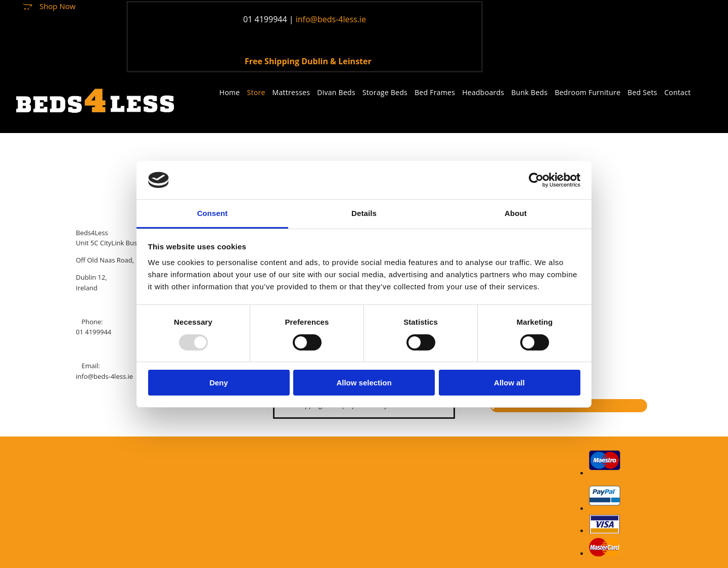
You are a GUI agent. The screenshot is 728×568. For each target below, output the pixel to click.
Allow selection (364, 383)
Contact (677, 92)
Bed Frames (435, 92)
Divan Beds (336, 92)
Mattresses (291, 92)
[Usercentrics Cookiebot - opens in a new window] (536, 180)
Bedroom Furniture (587, 92)
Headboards (483, 92)
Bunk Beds (529, 92)
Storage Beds (385, 92)
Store (256, 92)
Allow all (509, 383)
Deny (219, 383)
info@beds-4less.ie (104, 376)
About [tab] (516, 213)
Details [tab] (364, 213)
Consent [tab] (213, 213)
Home (230, 92)
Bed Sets (642, 92)
